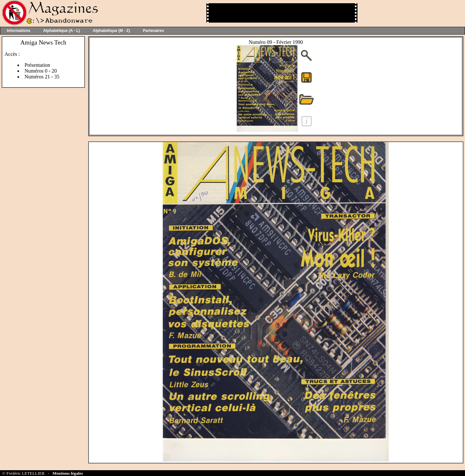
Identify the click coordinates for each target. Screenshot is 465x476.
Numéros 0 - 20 (41, 71)
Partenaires (154, 31)
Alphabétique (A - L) (62, 31)
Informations (19, 31)
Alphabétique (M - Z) (111, 31)
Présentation (37, 65)
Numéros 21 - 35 (42, 77)
